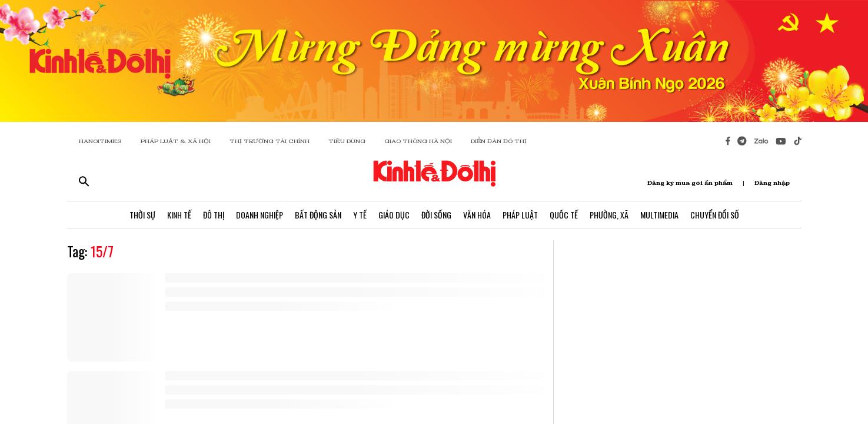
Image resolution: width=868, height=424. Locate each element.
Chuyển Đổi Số (715, 215)
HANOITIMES (100, 141)
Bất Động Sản (318, 215)
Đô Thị (214, 215)
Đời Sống (436, 215)
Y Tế (360, 215)
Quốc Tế (564, 215)
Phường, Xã (609, 215)
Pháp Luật (520, 215)
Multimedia (659, 215)
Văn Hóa (477, 215)
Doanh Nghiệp (260, 215)
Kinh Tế (179, 215)
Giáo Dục (394, 215)
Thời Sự (142, 215)
